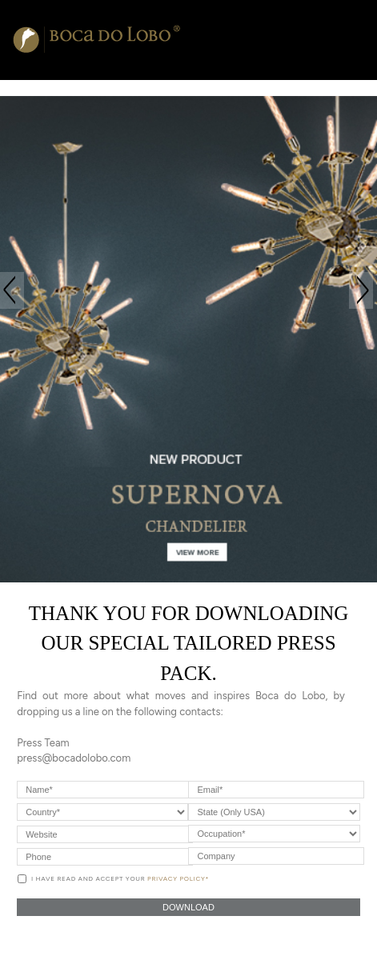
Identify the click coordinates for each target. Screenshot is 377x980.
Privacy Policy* (178, 878)
